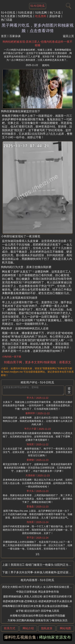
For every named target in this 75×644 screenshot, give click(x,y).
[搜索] (68, 5)
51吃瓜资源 (25, 13)
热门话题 (7, 20)
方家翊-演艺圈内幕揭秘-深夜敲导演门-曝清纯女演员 (37, 620)
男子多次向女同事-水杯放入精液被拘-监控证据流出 (42, 572)
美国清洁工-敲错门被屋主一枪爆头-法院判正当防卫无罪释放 (42, 565)
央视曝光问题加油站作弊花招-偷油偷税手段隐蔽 (37, 616)
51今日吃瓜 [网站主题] (38, 6)
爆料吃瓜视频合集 (20, 637)
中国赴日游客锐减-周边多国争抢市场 (37, 592)
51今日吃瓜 (8, 13)
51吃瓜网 (41, 13)
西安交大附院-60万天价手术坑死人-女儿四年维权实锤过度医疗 (38, 587)
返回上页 (68, 36)
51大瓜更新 (8, 16)
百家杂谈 (15, 36)
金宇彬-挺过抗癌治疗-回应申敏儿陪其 (37, 611)
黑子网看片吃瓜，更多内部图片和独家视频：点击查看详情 (38, 28)
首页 (4, 36)
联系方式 (10, 628)
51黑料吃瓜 (25, 16)
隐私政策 (47, 628)
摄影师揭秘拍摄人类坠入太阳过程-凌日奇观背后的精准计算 (37, 596)
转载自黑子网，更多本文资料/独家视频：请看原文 (37, 362)
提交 (69, 390)
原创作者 (55, 16)
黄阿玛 (46, 65)
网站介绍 (28, 628)
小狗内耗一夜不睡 (12, 357)
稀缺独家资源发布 (55, 637)
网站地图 (65, 628)
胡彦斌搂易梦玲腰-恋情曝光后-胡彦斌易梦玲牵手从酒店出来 (37, 601)
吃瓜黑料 (41, 16)
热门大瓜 (55, 13)
